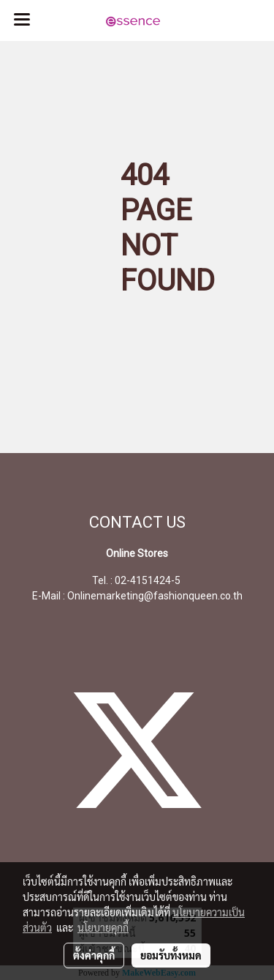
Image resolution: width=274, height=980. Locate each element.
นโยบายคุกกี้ (103, 927)
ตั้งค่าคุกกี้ (94, 955)
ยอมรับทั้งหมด (171, 955)
